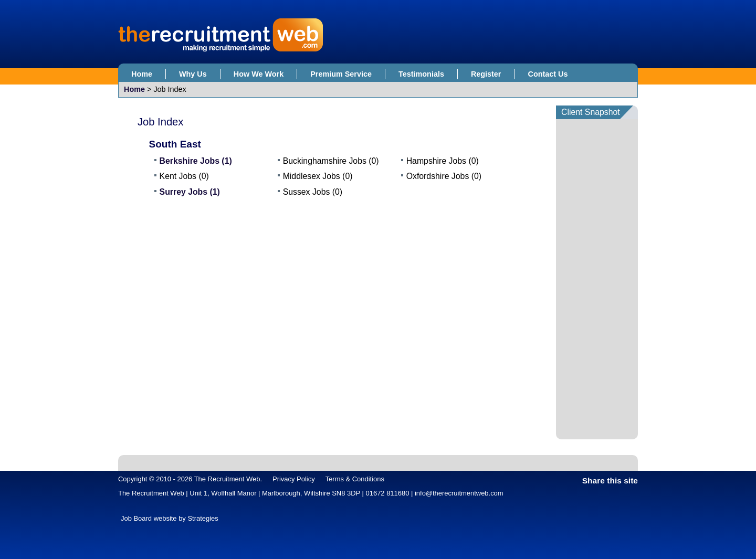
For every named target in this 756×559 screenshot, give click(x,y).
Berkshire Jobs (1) (196, 161)
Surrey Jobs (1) (190, 192)
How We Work (259, 74)
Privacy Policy (294, 479)
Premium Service (341, 74)
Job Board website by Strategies (170, 518)
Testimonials (421, 74)
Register (486, 74)
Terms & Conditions (355, 479)
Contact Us (548, 74)
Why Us (193, 74)
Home (142, 74)
